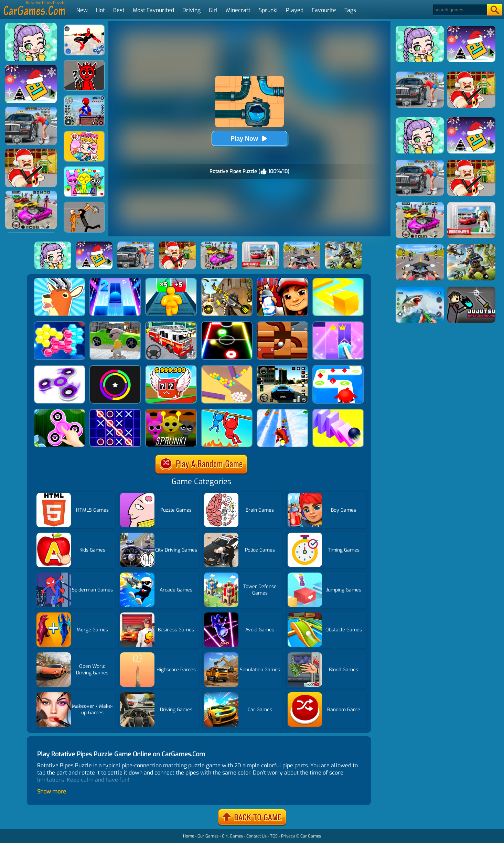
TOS (274, 836)
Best (119, 10)
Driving (191, 10)
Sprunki (268, 10)
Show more (52, 792)
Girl (213, 10)
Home (189, 836)
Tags (350, 10)
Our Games (208, 836)
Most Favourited (153, 10)
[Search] (459, 10)
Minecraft (238, 10)
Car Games (311, 836)
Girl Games (232, 836)
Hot (100, 10)
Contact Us (256, 836)
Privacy (288, 836)
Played (295, 10)
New (82, 10)
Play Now (249, 138)
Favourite (324, 10)
